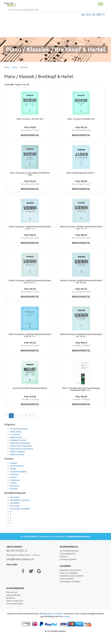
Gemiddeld (15, 503)
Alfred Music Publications (21, 446)
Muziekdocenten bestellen (72, 576)
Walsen (13, 483)
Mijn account (12, 592)
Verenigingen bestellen (70, 582)
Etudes (13, 469)
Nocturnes (15, 486)
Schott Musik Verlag (19, 429)
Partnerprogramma (68, 559)
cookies (67, 616)
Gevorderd (15, 497)
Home (7, 67)
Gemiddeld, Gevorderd (20, 500)
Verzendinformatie (15, 604)
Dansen (13, 477)
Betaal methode (13, 595)
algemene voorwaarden (53, 614)
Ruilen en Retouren (15, 601)
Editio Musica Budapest (20, 443)
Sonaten (14, 463)
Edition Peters (16, 437)
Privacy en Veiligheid (69, 573)
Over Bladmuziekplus (69, 551)
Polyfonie (14, 474)
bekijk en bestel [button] (30, 135)
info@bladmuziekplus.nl (79, 536)
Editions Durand (17, 454)
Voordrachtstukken (18, 472)
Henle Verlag (16, 432)
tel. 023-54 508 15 (93, 15)
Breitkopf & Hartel (18, 440)
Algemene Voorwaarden (70, 570)
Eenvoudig (15, 506)
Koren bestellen (67, 579)
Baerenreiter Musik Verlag (21, 449)
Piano (15, 67)
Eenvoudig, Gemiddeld (20, 509)
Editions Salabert (17, 452)
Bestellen (11, 598)
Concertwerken (17, 466)
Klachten (64, 556)
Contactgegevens (68, 554)
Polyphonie (15, 480)
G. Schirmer (15, 435)
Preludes (14, 489)
